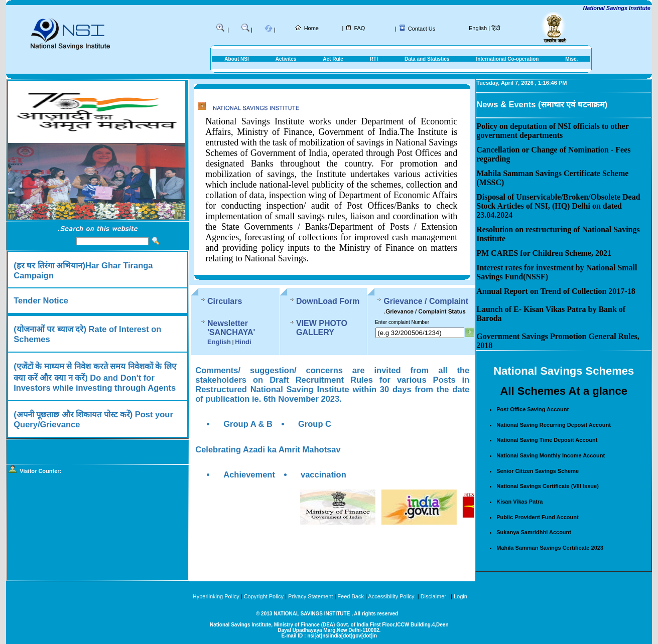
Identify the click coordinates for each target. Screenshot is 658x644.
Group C (315, 424)
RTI (374, 59)
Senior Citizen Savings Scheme (538, 471)
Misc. (571, 59)
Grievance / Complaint (426, 301)
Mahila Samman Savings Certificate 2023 (550, 548)
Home (311, 28)
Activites (286, 59)
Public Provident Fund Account (537, 517)
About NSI (236, 59)
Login (460, 596)
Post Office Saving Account (533, 409)
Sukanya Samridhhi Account (534, 532)
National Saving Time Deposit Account (547, 440)
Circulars (225, 301)
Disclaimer (433, 596)
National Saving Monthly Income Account (551, 455)
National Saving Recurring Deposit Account (554, 425)
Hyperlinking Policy (216, 596)
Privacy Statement (310, 596)
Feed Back (351, 596)
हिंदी (496, 28)
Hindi (243, 342)
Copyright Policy (264, 596)
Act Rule (333, 59)
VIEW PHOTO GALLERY (322, 328)
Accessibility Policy (392, 596)
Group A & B (248, 424)
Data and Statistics (427, 59)
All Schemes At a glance (564, 391)
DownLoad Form (328, 301)
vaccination (323, 474)
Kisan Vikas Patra (519, 502)
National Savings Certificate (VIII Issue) (548, 486)
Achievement (249, 474)
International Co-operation (507, 59)
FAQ (359, 28)
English (478, 28)
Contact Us (422, 29)
